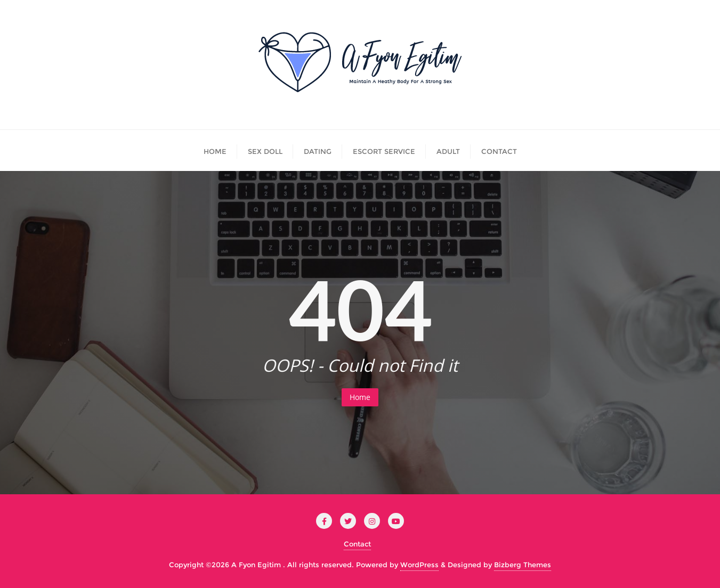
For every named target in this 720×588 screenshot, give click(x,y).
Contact (357, 544)
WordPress (419, 565)
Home (360, 397)
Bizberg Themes (523, 565)
